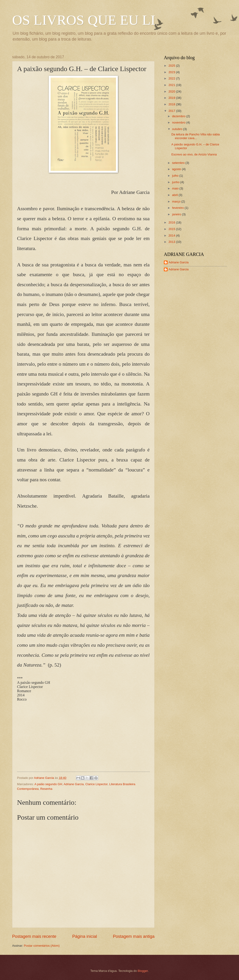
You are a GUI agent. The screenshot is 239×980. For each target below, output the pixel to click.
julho (176, 176)
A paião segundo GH (48, 784)
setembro (179, 163)
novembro (179, 122)
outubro (177, 129)
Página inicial (84, 936)
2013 (172, 242)
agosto (177, 169)
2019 (172, 98)
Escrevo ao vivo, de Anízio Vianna (194, 154)
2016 (172, 222)
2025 (172, 66)
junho (176, 182)
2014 (172, 236)
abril (175, 195)
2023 (172, 72)
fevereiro (178, 208)
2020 (172, 91)
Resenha (46, 789)
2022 (172, 78)
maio (176, 188)
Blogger (143, 971)
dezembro (179, 116)
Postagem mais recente (34, 936)
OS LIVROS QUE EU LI (84, 20)
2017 (172, 111)
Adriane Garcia (74, 784)
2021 (172, 85)
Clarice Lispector (97, 784)
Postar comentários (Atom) (42, 946)
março (177, 201)
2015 (172, 229)
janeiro (177, 214)
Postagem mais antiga (134, 936)
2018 (172, 104)
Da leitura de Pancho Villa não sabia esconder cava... (195, 136)
